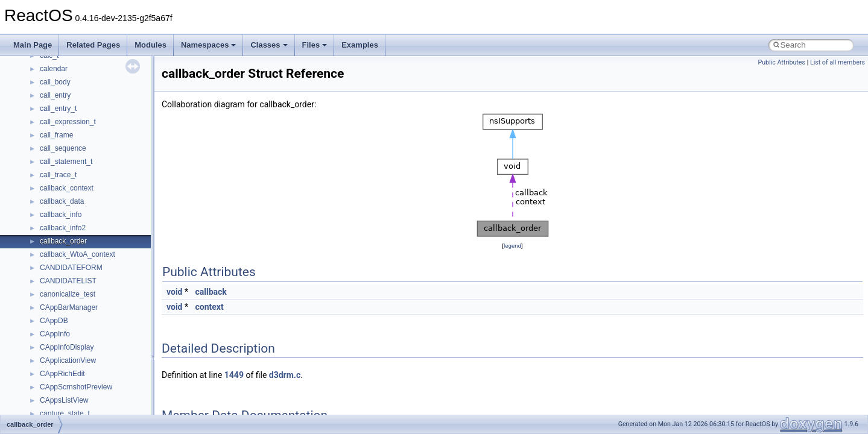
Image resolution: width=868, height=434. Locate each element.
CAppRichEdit (62, 374)
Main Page (33, 45)
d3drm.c (285, 375)
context (209, 307)
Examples (360, 45)
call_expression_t (68, 122)
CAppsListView (64, 400)
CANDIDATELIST (68, 281)
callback (211, 292)
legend (512, 246)
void (174, 292)
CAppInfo (55, 334)
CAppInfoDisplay (67, 347)
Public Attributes (781, 62)
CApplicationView (68, 360)
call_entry (55, 95)
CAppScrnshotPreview (76, 387)
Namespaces (209, 45)
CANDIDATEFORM (71, 268)
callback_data (62, 201)
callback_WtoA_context (78, 254)
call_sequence (63, 148)
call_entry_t (58, 108)
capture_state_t (65, 414)
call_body (55, 82)
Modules (150, 45)
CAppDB (54, 321)
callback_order (63, 241)
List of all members (838, 62)
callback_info (61, 215)
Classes (269, 45)
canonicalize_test (68, 294)
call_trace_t (58, 175)
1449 (234, 375)
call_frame (56, 135)
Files (315, 45)
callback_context (67, 188)
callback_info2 (63, 228)
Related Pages (93, 45)
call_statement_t (66, 162)
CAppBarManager (69, 307)
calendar (54, 69)
